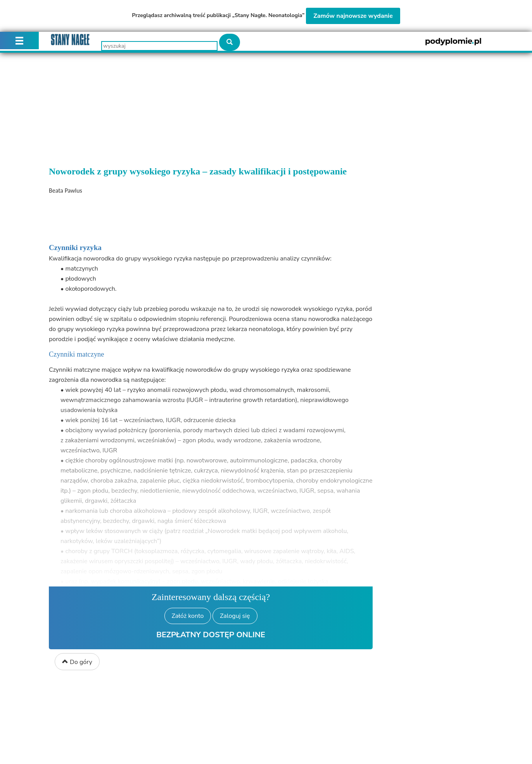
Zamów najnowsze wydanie (353, 16)
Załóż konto (188, 616)
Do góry (77, 662)
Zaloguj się (235, 616)
